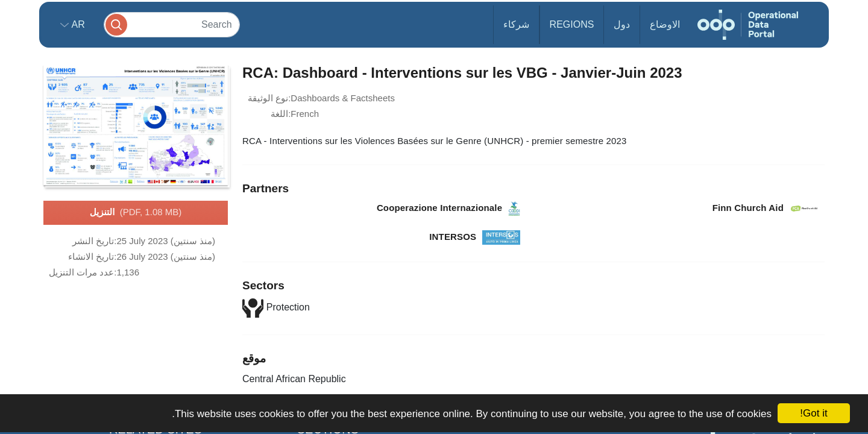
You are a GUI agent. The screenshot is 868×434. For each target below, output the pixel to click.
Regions (572, 24)
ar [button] (77, 24)
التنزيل (136, 213)
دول (622, 24)
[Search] (172, 24)
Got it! (813, 413)
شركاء (516, 24)
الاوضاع (665, 24)
